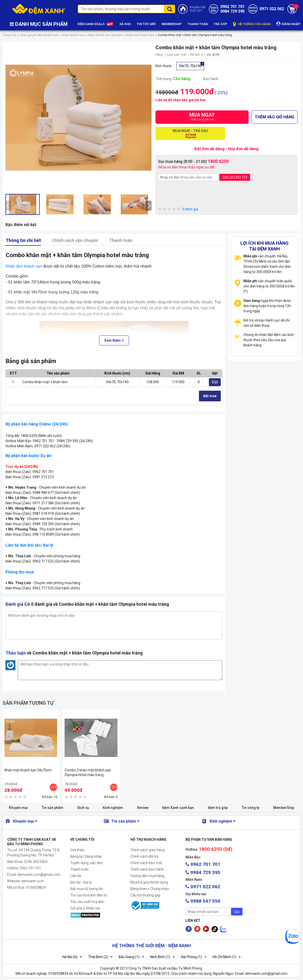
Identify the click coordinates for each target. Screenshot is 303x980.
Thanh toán (121, 240)
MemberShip (284, 808)
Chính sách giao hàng (147, 850)
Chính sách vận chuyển (75, 240)
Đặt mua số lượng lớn (87, 889)
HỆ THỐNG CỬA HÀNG (252, 24)
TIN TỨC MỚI (146, 24)
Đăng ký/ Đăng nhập (86, 856)
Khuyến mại (18, 808)
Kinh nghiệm (113, 808)
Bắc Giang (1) (131, 957)
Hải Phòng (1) (194, 957)
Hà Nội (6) (72, 957)
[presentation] (8, 206)
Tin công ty (250, 808)
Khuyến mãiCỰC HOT (197, 9)
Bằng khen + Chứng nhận (150, 889)
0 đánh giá (178, 209)
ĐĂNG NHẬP (288, 24)
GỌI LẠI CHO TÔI (235, 177)
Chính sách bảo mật (146, 863)
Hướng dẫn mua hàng (147, 876)
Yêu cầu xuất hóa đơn (87, 902)
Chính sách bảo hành (147, 869)
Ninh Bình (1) (162, 957)
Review (143, 808)
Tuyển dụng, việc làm (87, 863)
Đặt (215, 382)
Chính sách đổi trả (144, 856)
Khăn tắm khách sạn (24, 266)
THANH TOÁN (198, 24)
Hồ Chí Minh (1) (227, 957)
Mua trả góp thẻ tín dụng (149, 882)
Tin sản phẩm (53, 808)
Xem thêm (114, 340)
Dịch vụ (83, 808)
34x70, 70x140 (190, 66)
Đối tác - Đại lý (81, 882)
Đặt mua (210, 396)
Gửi (237, 912)
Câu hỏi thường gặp (145, 895)
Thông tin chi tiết (23, 240)
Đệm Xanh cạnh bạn (178, 808)
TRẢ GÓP (220, 24)
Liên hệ (76, 876)
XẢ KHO (125, 24)
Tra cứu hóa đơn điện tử (89, 895)
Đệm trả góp (218, 808)
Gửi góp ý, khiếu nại (85, 908)
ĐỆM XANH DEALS (96, 24)
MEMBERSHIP (172, 24)
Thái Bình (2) (100, 957)
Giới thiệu (77, 850)
